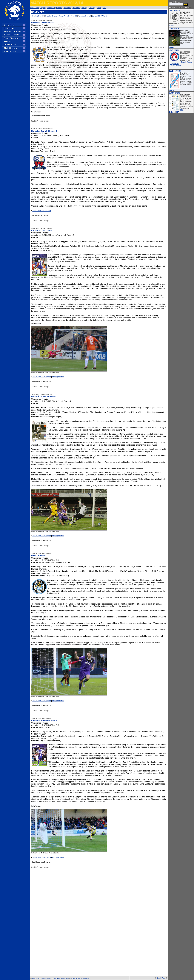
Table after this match (42, 211)
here (182, 110)
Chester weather (175, 65)
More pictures (58, 377)
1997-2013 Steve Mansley (42, 978)
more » (172, 26)
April (104, 8)
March (99, 8)
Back (159, 978)
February (92, 8)
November (67, 8)
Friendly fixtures (187, 62)
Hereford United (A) (59, 16)
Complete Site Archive (61, 978)
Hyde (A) (48, 16)
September (51, 8)
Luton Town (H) (72, 16)
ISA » (178, 112)
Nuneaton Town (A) (84, 16)
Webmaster (85, 978)
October (59, 8)
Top (164, 978)
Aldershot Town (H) (38, 16)
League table (174, 64)
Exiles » (172, 112)
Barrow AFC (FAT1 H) (99, 16)
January (84, 8)
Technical (74, 978)
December (76, 8)
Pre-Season (35, 8)
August (43, 8)
